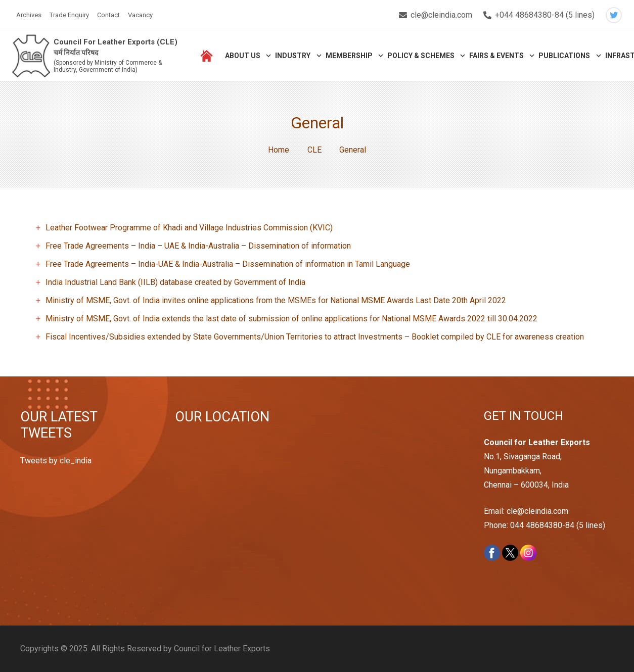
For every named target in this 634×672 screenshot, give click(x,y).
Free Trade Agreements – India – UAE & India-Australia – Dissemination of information (198, 246)
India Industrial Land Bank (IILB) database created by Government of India (175, 282)
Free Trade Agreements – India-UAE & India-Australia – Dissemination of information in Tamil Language (228, 264)
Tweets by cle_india (56, 461)
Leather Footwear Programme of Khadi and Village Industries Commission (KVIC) (189, 228)
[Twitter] (614, 15)
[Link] (31, 56)
